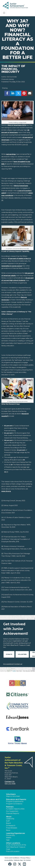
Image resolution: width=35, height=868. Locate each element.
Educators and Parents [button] (16, 799)
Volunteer (22, 654)
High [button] (8, 840)
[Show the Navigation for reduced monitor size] (4, 13)
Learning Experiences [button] (15, 833)
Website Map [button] (18, 860)
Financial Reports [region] (13, 813)
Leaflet (14, 671)
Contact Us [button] (10, 782)
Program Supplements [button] (15, 801)
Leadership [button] (10, 819)
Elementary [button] (10, 835)
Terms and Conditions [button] (12, 858)
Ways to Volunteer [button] (13, 796)
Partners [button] (10, 807)
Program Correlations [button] (14, 804)
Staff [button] (8, 821)
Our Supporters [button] (12, 811)
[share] (7, 94)
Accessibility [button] (9, 860)
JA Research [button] (11, 826)
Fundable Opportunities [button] (15, 809)
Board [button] (8, 823)
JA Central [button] (27, 860)
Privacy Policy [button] (25, 858)
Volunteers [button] (11, 794)
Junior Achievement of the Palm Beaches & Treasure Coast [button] (16, 847)
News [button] (8, 830)
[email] (30, 94)
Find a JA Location (13, 851)
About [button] (9, 817)
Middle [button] (9, 838)
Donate (9, 654)
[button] (10, 864)
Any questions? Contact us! (13, 664)
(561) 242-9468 (10, 784)
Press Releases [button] (12, 828)
